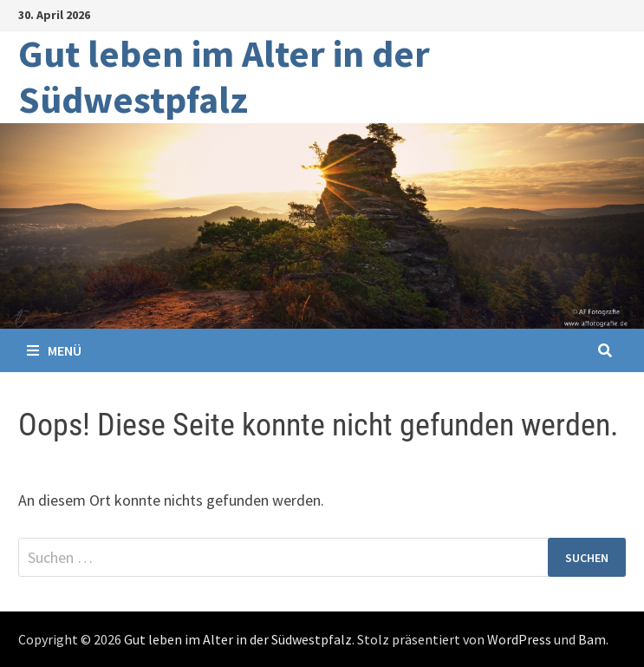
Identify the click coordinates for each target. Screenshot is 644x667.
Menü (54, 350)
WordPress (519, 639)
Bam (592, 639)
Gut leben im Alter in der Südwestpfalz (224, 76)
